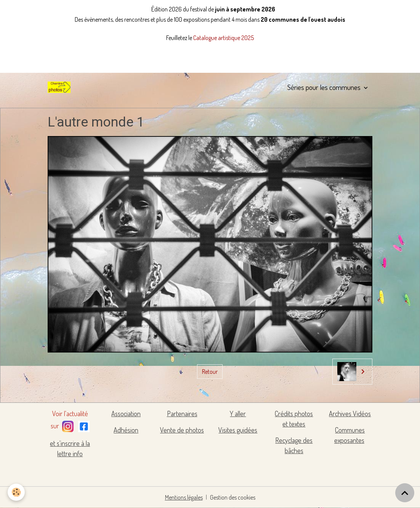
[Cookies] (16, 492)
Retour (210, 372)
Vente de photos (182, 430)
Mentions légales (184, 497)
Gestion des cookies (233, 497)
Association (126, 413)
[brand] (61, 87)
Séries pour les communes (325, 87)
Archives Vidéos (350, 413)
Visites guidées (238, 430)
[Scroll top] (405, 493)
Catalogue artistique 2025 (224, 38)
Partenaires (182, 413)
